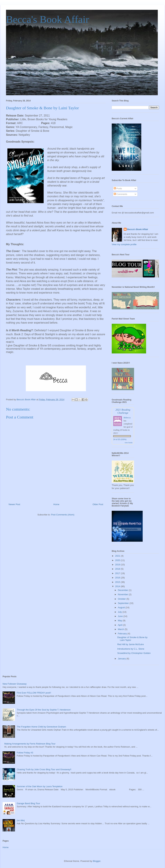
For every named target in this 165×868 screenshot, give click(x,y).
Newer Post (14, 504)
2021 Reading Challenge (123, 411)
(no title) (21, 820)
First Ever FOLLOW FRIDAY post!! (34, 693)
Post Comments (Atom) (63, 515)
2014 (118, 586)
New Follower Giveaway (15, 684)
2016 (118, 578)
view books (129, 443)
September (124, 603)
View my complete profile (124, 244)
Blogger (97, 861)
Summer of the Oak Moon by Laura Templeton (40, 786)
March (121, 629)
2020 (118, 560)
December (123, 590)
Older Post (98, 504)
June (121, 616)
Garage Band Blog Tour (28, 803)
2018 (118, 569)
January (122, 659)
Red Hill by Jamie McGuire (130, 644)
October (122, 599)
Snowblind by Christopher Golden (134, 653)
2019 (118, 565)
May (120, 621)
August (122, 607)
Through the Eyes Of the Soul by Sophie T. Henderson (44, 710)
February (123, 634)
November (123, 594)
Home (56, 504)
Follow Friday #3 (25, 753)
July (120, 612)
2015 (118, 582)
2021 (118, 556)
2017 (118, 573)
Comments (120, 194)
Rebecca (127, 418)
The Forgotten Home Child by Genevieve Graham (41, 727)
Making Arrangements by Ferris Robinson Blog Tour (30, 744)
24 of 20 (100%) (120, 439)
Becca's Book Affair (48, 19)
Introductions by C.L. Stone (131, 649)
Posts (118, 188)
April (120, 625)
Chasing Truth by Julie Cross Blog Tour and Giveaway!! (44, 769)
